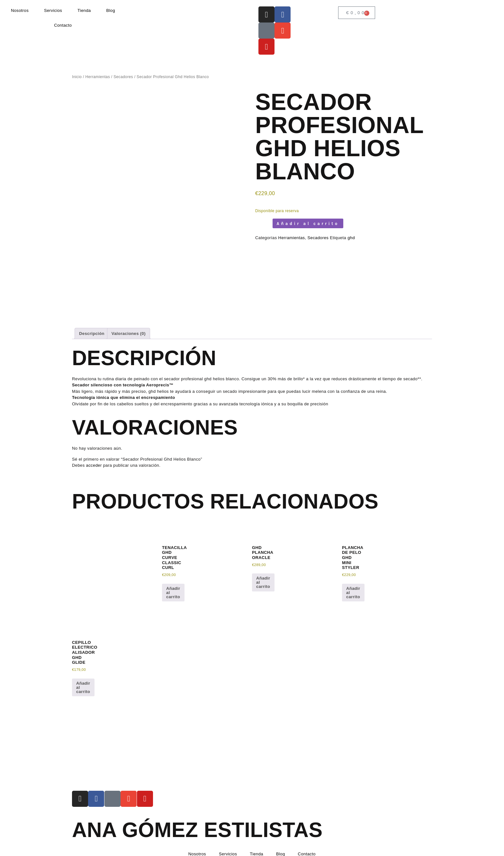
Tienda (84, 10)
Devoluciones (201, 850)
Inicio (77, 77)
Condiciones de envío (239, 850)
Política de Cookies (165, 850)
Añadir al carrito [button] (173, 571)
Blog (111, 10)
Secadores (123, 77)
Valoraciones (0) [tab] (129, 312)
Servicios (53, 10)
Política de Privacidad (120, 850)
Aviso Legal (83, 850)
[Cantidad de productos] (262, 223)
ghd (351, 238)
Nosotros (20, 10)
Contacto (63, 25)
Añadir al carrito (308, 224)
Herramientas (98, 77)
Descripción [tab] (92, 312)
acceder (94, 444)
